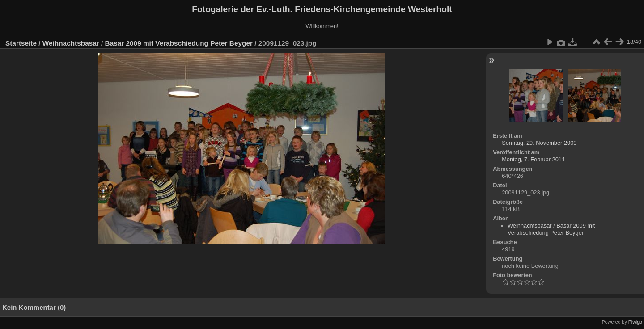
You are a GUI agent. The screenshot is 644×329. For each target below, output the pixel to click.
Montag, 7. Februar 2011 (533, 159)
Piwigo (635, 322)
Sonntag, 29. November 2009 (539, 143)
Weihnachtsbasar (71, 43)
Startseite (21, 43)
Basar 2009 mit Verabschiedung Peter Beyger (179, 43)
